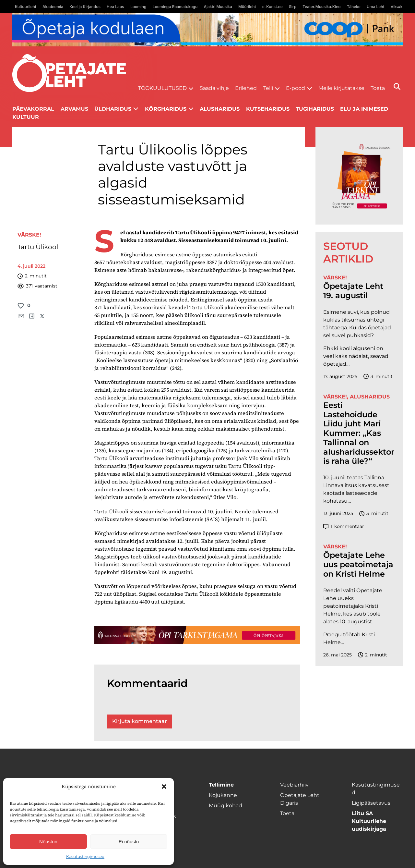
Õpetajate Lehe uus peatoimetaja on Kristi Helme (358, 565)
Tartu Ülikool (39, 247)
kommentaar (344, 526)
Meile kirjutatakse (341, 88)
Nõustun (48, 842)
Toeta (378, 88)
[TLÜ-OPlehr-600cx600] (359, 176)
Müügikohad (225, 806)
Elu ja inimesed (364, 109)
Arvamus (74, 109)
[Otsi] (397, 86)
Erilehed (246, 88)
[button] (164, 787)
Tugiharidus (315, 109)
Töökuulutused (162, 88)
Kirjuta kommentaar (140, 721)
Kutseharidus (268, 109)
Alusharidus (220, 109)
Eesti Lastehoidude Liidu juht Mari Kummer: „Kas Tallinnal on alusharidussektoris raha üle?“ (359, 433)
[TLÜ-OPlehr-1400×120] (197, 635)
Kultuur (26, 117)
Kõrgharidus (166, 109)
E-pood (296, 88)
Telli (268, 88)
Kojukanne (223, 795)
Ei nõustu (129, 842)
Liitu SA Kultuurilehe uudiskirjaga (369, 821)
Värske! (29, 235)
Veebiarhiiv (294, 785)
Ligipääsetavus (371, 803)
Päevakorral (33, 109)
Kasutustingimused (85, 856)
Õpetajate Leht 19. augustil (353, 291)
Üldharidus (113, 109)
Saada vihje (214, 88)
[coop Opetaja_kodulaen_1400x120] (207, 30)
